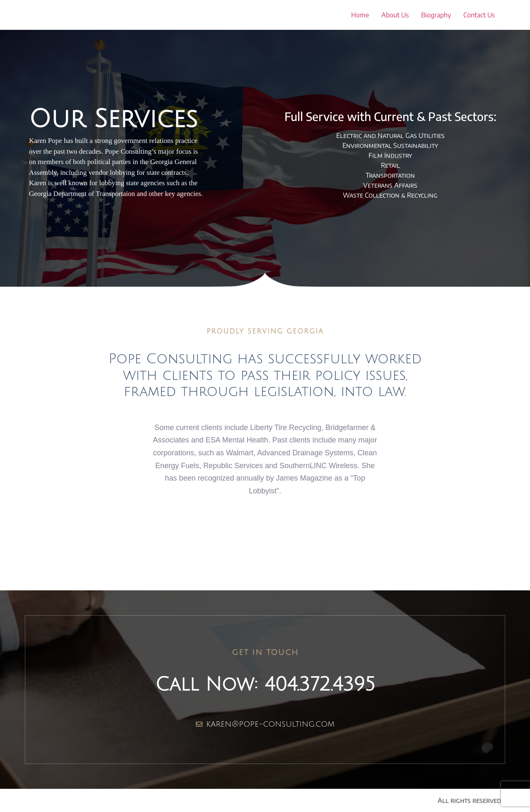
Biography (436, 15)
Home (360, 15)
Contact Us (479, 15)
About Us (395, 15)
